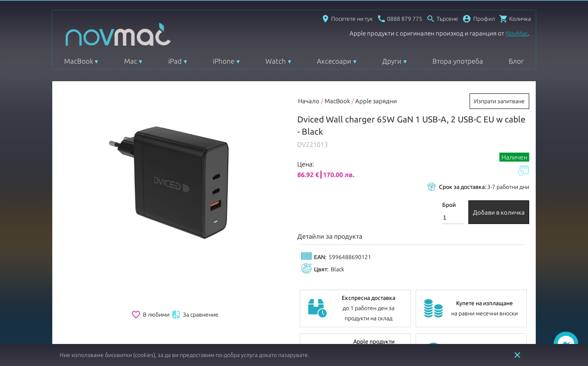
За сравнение (195, 315)
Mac (131, 61)
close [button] (517, 355)
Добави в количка (499, 212)
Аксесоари (334, 61)
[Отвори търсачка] (442, 19)
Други (392, 61)
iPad (175, 61)
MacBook (79, 61)
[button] (479, 19)
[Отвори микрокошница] (515, 19)
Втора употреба (458, 61)
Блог (516, 61)
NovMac (517, 33)
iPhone (224, 61)
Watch (276, 61)
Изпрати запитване (499, 101)
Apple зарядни (376, 101)
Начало (309, 101)
